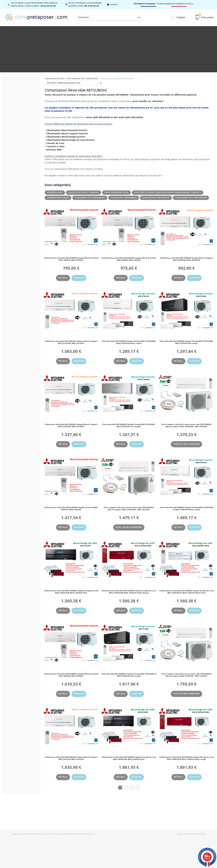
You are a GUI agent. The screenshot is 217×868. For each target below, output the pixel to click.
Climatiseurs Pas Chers (55, 79)
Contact (114, 5)
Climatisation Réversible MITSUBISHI (117, 79)
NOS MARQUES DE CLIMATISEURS (83, 79)
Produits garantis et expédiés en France (164, 4)
